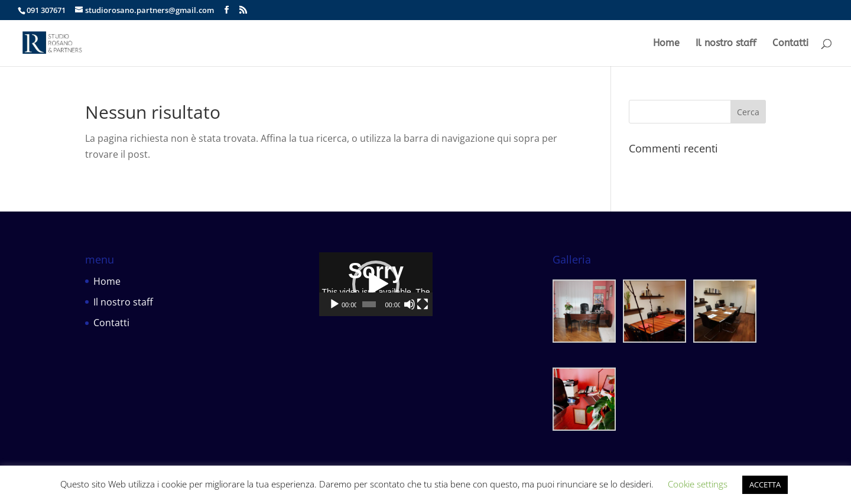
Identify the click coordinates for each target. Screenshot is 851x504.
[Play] (334, 361)
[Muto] (498, 361)
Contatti (790, 44)
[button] (425, 313)
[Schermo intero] (517, 361)
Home (666, 44)
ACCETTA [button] (765, 485)
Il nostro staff (726, 44)
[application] (426, 312)
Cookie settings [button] (698, 484)
